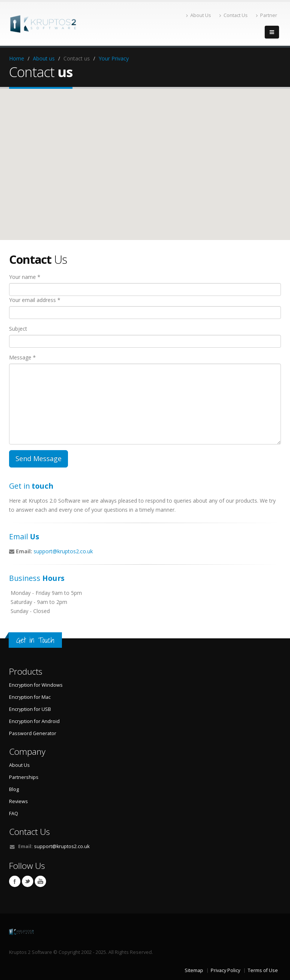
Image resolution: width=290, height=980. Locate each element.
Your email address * (35, 300)
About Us (199, 15)
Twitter (28, 881)
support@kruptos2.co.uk (63, 551)
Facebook (15, 881)
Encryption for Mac (30, 697)
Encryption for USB (30, 709)
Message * (22, 357)
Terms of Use (263, 970)
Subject (18, 329)
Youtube (40, 881)
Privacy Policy (225, 970)
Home (17, 58)
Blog (14, 789)
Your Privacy (114, 58)
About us (44, 58)
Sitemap (194, 970)
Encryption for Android (34, 721)
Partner (267, 15)
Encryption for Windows (36, 685)
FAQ (14, 814)
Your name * (25, 277)
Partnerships (24, 777)
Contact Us (234, 15)
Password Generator (33, 733)
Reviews (19, 801)
